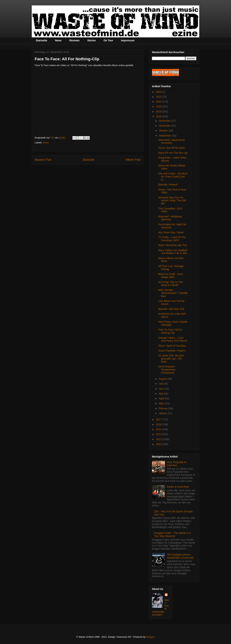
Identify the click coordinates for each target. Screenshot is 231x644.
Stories (91, 40)
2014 (159, 434)
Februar (164, 408)
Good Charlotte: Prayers (172, 351)
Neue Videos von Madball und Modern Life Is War (173, 252)
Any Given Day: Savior (171, 232)
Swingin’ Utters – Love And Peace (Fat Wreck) (173, 339)
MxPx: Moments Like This (173, 245)
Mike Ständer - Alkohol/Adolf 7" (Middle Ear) (173, 293)
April (162, 398)
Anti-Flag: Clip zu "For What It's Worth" (171, 284)
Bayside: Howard (168, 185)
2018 (159, 116)
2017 (159, 419)
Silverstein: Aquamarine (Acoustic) (172, 141)
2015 (159, 429)
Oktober (164, 131)
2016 (159, 424)
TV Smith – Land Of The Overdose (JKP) (172, 239)
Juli (161, 384)
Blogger (150, 637)
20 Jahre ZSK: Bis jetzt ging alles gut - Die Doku (171, 359)
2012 (159, 444)
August (163, 379)
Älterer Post (133, 160)
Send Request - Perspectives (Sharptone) (167, 370)
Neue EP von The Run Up (173, 153)
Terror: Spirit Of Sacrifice (172, 346)
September (165, 136)
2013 (159, 439)
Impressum (128, 40)
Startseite (42, 40)
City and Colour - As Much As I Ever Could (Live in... (173, 177)
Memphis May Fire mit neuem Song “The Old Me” (172, 201)
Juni (162, 389)
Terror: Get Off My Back (172, 148)
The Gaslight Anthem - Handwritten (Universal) (180, 556)
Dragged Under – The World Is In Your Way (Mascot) (173, 535)
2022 (159, 97)
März (162, 404)
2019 (159, 112)
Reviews (74, 40)
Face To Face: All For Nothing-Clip (170, 331)
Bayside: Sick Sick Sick (171, 309)
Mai (161, 394)
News (58, 40)
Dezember (165, 121)
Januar (163, 413)
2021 (159, 102)
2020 (159, 107)
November (165, 126)
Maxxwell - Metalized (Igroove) (170, 218)
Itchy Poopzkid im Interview (177, 464)
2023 (159, 92)
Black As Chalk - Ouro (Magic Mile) (171, 276)
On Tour (108, 40)
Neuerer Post (43, 160)
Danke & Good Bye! (178, 487)
